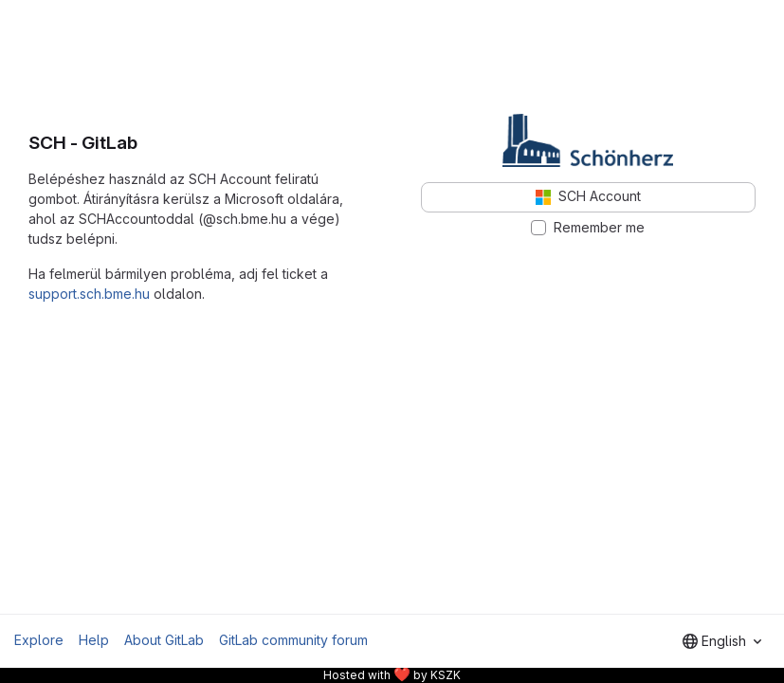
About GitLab (164, 640)
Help (94, 640)
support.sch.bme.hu (89, 294)
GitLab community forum (293, 640)
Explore (39, 640)
